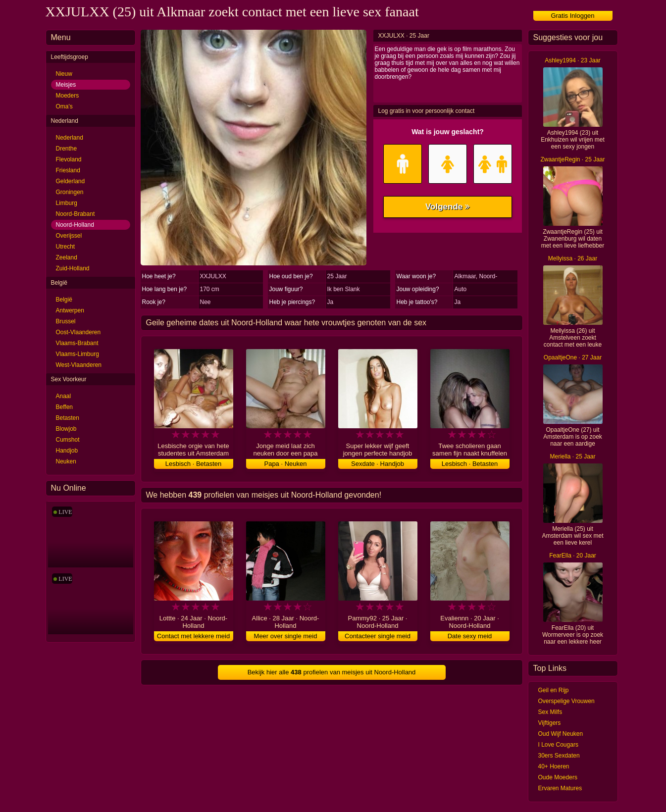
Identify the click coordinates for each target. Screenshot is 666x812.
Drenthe (67, 149)
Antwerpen (70, 310)
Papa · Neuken (285, 464)
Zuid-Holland (73, 268)
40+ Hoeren (554, 766)
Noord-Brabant (76, 214)
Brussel (66, 321)
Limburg (67, 203)
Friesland (68, 170)
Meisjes (66, 85)
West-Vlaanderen (79, 365)
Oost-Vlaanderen (78, 332)
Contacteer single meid (378, 636)
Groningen (70, 192)
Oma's (64, 106)
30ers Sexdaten (559, 756)
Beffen (64, 407)
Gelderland (71, 181)
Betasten (68, 418)
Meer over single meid (286, 636)
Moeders (68, 96)
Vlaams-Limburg (77, 354)
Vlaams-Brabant (77, 343)
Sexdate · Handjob (378, 464)
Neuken (66, 461)
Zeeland (67, 257)
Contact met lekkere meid (193, 636)
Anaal (64, 396)
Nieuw (64, 74)
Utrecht (66, 247)
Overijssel (69, 236)
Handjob (67, 451)
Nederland (70, 138)
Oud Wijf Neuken (561, 734)
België (64, 300)
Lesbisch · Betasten (193, 464)
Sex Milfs (550, 712)
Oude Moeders (558, 777)
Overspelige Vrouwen (566, 701)
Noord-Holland (75, 225)
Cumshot (68, 440)
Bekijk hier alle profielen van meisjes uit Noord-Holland (332, 672)
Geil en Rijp (554, 690)
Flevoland (69, 159)
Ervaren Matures (560, 788)
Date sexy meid (470, 636)
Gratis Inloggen (572, 16)
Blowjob (66, 429)
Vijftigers (550, 723)
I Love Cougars (558, 745)
